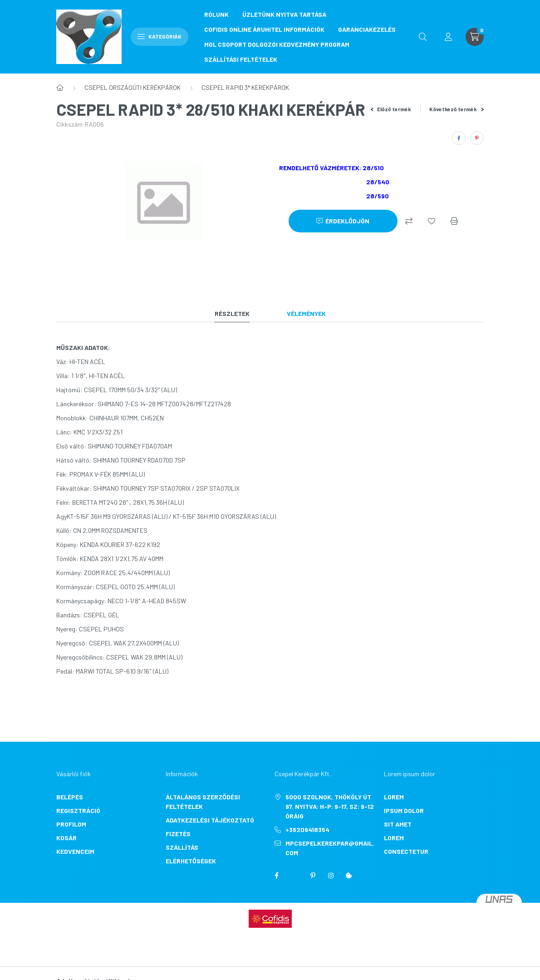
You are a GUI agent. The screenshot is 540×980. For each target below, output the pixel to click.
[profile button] (448, 37)
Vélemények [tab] (306, 313)
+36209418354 (307, 830)
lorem (394, 797)
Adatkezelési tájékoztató (210, 820)
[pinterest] (477, 138)
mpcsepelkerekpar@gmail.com (330, 848)
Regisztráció (78, 810)
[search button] (423, 37)
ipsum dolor (404, 810)
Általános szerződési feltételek (203, 802)
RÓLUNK (216, 14)
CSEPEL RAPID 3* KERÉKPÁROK (245, 87)
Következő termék (457, 109)
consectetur (406, 851)
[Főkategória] (60, 88)
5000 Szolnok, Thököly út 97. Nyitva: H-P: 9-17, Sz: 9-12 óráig (330, 806)
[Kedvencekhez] (432, 221)
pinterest (313, 876)
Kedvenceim (75, 851)
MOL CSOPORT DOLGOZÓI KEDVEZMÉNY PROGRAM (277, 44)
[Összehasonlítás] (409, 221)
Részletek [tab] (232, 313)
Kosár (66, 838)
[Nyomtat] (454, 221)
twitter (295, 876)
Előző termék (391, 109)
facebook (276, 876)
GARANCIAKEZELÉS (367, 29)
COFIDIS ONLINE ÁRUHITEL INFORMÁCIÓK (264, 29)
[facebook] (459, 138)
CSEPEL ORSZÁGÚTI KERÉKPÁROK (133, 87)
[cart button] (475, 37)
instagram (331, 876)
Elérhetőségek (191, 861)
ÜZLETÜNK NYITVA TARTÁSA (284, 14)
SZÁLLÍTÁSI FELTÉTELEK (241, 59)
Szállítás (182, 847)
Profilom (71, 824)
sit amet (398, 824)
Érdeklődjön (347, 221)
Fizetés (178, 834)
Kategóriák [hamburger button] (160, 36)
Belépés (70, 797)
